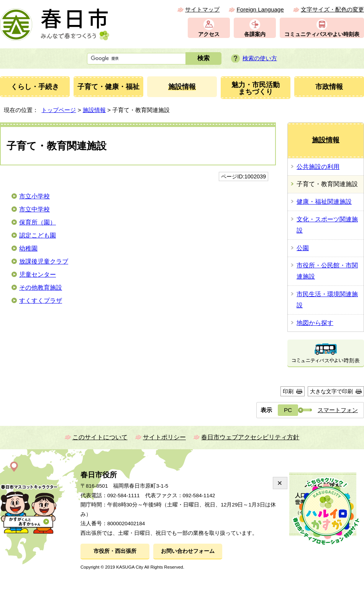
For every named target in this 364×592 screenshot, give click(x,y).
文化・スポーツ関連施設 (327, 225)
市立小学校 (34, 196)
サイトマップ (202, 9)
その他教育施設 (41, 288)
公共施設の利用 (318, 167)
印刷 (288, 391)
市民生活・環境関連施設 (327, 300)
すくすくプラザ (41, 301)
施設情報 (94, 110)
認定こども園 (38, 235)
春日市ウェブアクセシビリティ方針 (250, 437)
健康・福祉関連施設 (324, 202)
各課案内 (255, 34)
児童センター (38, 275)
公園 (303, 248)
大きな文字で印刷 (331, 391)
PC (288, 410)
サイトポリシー (164, 437)
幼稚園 (28, 248)
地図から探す (315, 323)
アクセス (209, 34)
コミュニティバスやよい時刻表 (322, 34)
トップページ (59, 110)
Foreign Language (260, 9)
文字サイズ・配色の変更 (332, 9)
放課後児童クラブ (44, 261)
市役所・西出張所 (115, 551)
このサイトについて (100, 437)
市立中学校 (34, 209)
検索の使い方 (260, 58)
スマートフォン (338, 410)
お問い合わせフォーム (188, 551)
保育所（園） (38, 222)
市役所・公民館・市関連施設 (327, 271)
